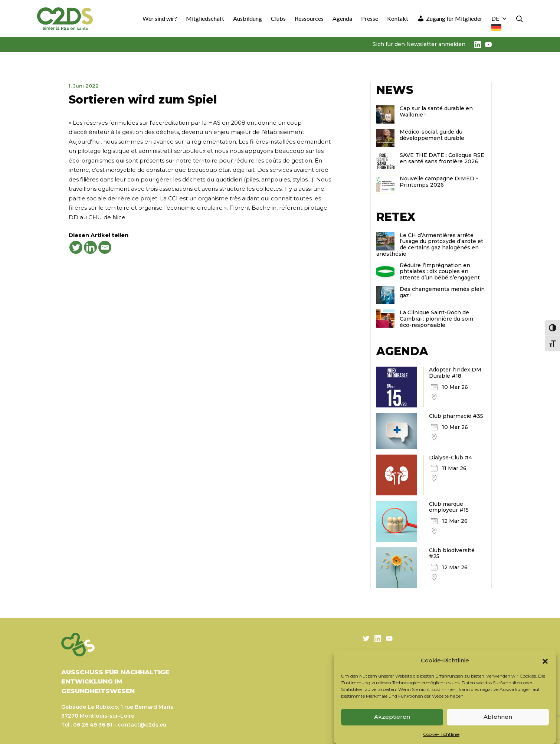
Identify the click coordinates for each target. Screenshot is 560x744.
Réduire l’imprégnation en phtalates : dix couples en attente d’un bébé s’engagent (440, 272)
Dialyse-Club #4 (451, 458)
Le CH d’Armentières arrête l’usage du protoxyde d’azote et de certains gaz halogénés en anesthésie (430, 245)
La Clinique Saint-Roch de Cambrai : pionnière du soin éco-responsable (436, 319)
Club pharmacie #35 (456, 416)
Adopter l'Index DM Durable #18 (455, 373)
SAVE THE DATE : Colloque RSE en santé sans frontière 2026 (442, 158)
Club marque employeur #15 (449, 507)
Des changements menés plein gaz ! (442, 292)
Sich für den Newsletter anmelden (419, 44)
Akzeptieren (392, 717)
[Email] (105, 247)
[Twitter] (76, 247)
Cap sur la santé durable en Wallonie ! (436, 112)
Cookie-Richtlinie (441, 734)
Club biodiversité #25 (452, 553)
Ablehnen (498, 717)
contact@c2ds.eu (142, 725)
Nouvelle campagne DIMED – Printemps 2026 (439, 182)
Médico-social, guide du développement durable (432, 135)
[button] (545, 661)
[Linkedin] (90, 247)
